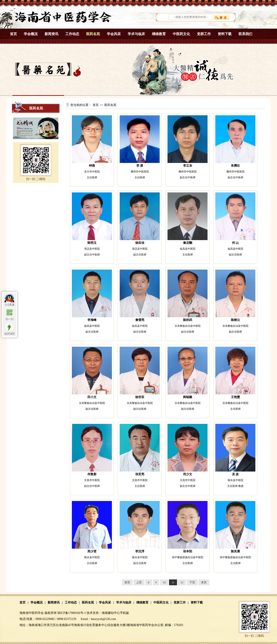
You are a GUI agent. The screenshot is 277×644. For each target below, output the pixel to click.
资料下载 (225, 34)
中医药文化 (181, 34)
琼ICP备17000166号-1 (72, 613)
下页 (192, 582)
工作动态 (72, 34)
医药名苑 (93, 34)
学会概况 (31, 34)
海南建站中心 (111, 613)
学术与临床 (136, 34)
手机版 (124, 613)
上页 (139, 582)
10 (164, 582)
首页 (13, 34)
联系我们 (245, 34)
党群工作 (204, 34)
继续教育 (159, 34)
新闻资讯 (52, 34)
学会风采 (114, 34)
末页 (204, 582)
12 (182, 582)
